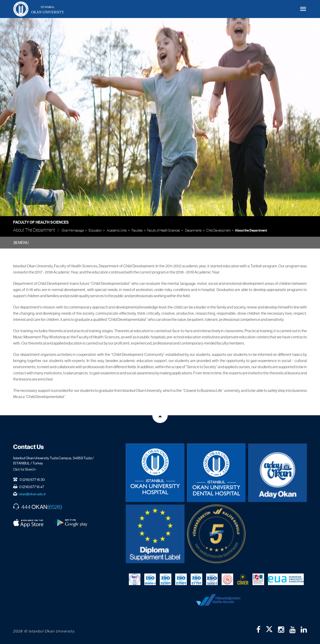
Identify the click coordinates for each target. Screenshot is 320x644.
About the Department (251, 231)
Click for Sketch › (25, 469)
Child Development (218, 230)
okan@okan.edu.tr (32, 494)
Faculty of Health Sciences (41, 222)
